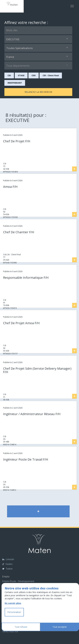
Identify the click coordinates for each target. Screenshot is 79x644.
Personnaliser (14, 612)
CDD (34, 75)
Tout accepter (60, 627)
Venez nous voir (10, 631)
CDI (9, 75)
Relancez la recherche (38, 92)
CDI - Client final (51, 75)
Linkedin (8, 559)
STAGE (21, 75)
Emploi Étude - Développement (18, 581)
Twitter (8, 569)
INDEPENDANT (15, 83)
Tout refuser (21, 627)
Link (2, 130)
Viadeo (7, 564)
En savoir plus (13, 603)
